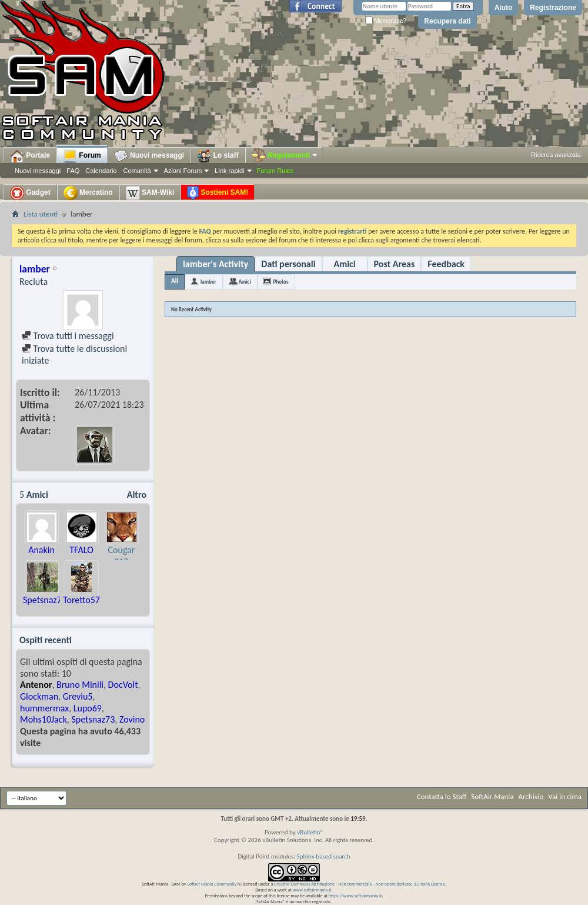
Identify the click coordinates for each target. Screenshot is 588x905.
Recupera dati (447, 21)
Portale (30, 156)
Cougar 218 (122, 556)
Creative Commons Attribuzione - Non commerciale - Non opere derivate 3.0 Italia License (360, 884)
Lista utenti (41, 214)
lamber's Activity (216, 264)
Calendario (101, 171)
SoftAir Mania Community (212, 884)
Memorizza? (386, 21)
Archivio (531, 796)
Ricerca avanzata (556, 155)
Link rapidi (229, 171)
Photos (281, 282)
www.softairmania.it (312, 890)
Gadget (30, 193)
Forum (82, 156)
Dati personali (288, 264)
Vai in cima (565, 796)
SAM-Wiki (150, 193)
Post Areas (395, 264)
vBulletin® (310, 832)
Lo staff (218, 156)
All (175, 281)
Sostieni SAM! (218, 193)
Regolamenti (285, 155)
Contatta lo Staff (442, 796)
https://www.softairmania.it (355, 896)
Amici (344, 264)
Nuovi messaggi (38, 171)
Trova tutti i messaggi (68, 336)
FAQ (73, 171)
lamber (208, 282)
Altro (137, 495)
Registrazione (553, 8)
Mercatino (88, 193)
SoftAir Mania (492, 796)
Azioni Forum (183, 171)
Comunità (137, 171)
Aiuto (504, 8)
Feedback (446, 264)
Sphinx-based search (324, 856)
